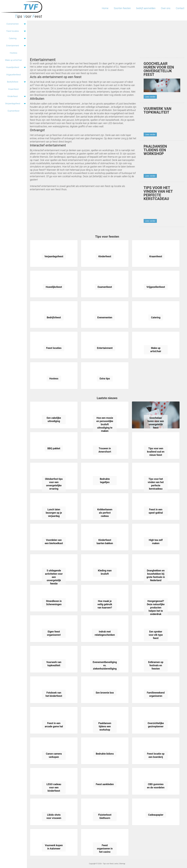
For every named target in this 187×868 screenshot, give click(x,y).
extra (116, 864)
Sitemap (122, 864)
